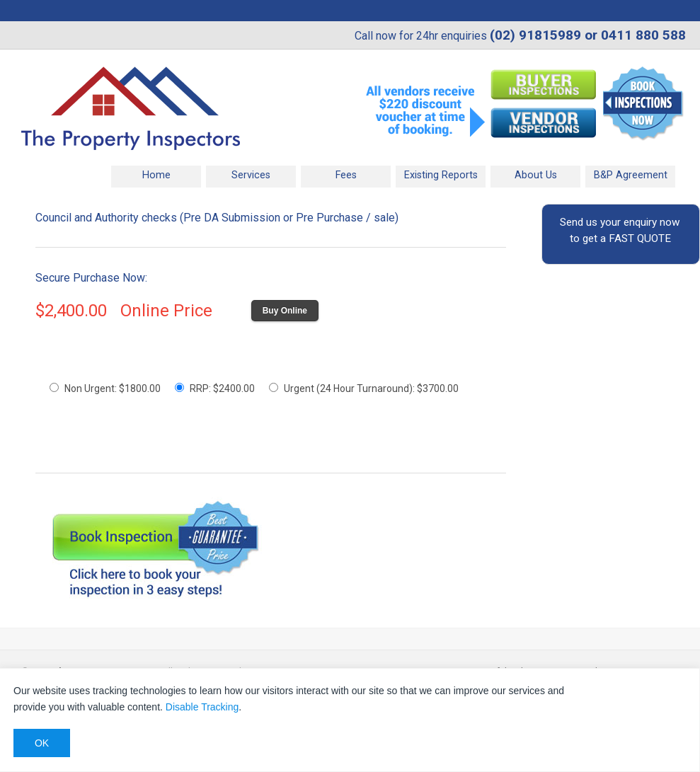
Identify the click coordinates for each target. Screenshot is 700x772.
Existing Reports (441, 175)
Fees (346, 175)
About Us (536, 175)
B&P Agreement (631, 175)
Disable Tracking (202, 707)
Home (156, 175)
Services (251, 175)
